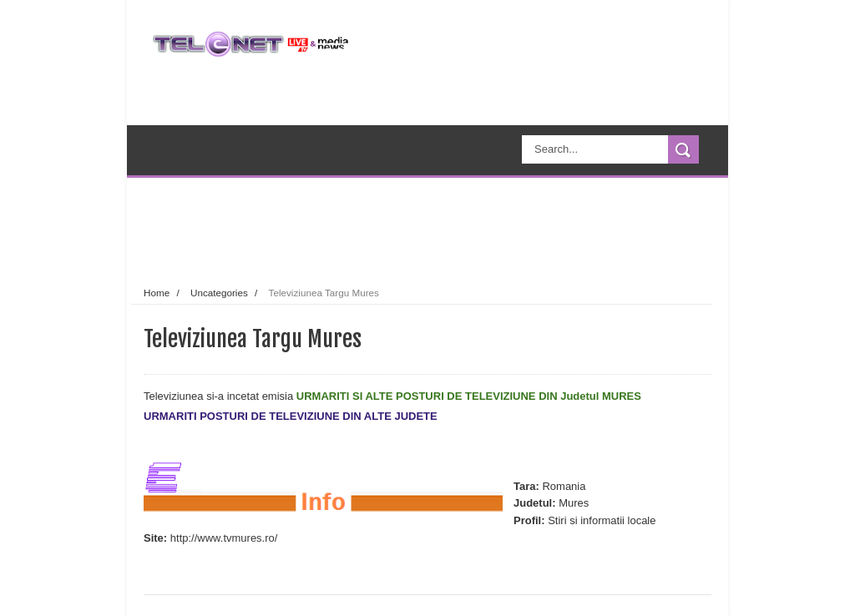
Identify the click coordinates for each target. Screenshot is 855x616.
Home (157, 293)
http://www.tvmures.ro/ (224, 538)
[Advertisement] (456, 229)
